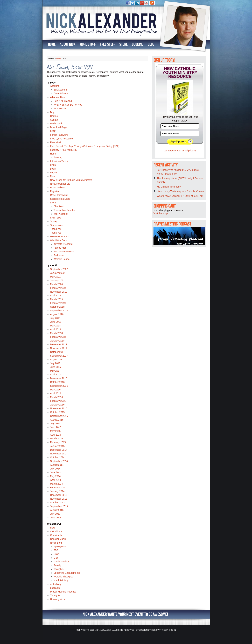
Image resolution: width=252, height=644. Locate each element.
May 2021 (55, 277)
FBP (56, 550)
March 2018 (57, 333)
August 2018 (57, 314)
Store (124, 44)
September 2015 (59, 416)
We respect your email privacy (180, 151)
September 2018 (59, 311)
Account (55, 86)
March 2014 (57, 484)
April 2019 (56, 295)
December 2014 (59, 450)
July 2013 (55, 514)
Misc (56, 558)
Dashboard (56, 124)
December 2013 (59, 495)
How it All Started (63, 101)
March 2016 (57, 397)
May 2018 (55, 326)
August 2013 (57, 510)
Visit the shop (161, 213)
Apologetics (60, 546)
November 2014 (59, 454)
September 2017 (59, 356)
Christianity (56, 535)
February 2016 (58, 401)
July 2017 (55, 363)
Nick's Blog (56, 543)
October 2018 (57, 307)
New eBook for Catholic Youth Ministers (71, 180)
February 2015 (58, 442)
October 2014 (57, 457)
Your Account (61, 214)
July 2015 (55, 423)
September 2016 (59, 386)
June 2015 (56, 427)
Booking (138, 44)
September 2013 (59, 506)
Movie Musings (62, 562)
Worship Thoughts (63, 577)
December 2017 (59, 344)
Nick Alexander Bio (60, 184)
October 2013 (57, 503)
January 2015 (57, 446)
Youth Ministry (61, 580)
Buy (52, 112)
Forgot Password (59, 135)
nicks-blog (56, 584)
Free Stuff (108, 44)
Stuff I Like (56, 218)
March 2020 (57, 284)
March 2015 (57, 439)
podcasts (55, 588)
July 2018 (55, 318)
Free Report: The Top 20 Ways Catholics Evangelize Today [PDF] (85, 146)
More (53, 176)
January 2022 (57, 273)
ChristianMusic (58, 539)
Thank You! (56, 233)
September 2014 (59, 461)
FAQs (53, 131)
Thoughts (59, 569)
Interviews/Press (59, 161)
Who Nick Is (60, 108)
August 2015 (57, 420)
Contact (54, 116)
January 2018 (57, 341)
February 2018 (58, 337)
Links (53, 165)
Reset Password (59, 195)
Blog (151, 44)
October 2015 (57, 412)
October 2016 (57, 382)
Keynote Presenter (64, 244)
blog (52, 528)
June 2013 (56, 518)
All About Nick (58, 97)
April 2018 (56, 329)
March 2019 (57, 299)
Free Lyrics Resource (62, 139)
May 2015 (55, 431)
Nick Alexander (103, 630)
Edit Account (60, 90)
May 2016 (55, 390)
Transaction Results (64, 210)
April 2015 (56, 435)
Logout (54, 172)
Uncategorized (58, 599)
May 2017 (55, 371)
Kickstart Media (159, 630)
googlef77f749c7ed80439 (64, 150)
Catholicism (56, 531)
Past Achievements (64, 252)
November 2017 (59, 348)
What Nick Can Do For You (68, 105)
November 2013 (59, 499)
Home (52, 44)
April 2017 (56, 375)
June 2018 (56, 322)
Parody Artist (60, 248)
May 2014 (55, 476)
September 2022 (59, 269)
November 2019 (59, 292)
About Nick (68, 44)
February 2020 (58, 288)
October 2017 (57, 352)
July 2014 (55, 469)
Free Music (56, 142)
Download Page (59, 127)
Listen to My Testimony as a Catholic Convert (181, 191)
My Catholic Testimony (169, 187)
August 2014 (57, 465)
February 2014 (58, 487)
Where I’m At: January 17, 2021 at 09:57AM (180, 196)
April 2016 (56, 393)
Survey (54, 221)
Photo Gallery (57, 188)
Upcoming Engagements (67, 573)
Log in (173, 630)
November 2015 (59, 408)
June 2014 (56, 472)
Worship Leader (62, 259)
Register (55, 191)
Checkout (59, 206)
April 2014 (56, 480)
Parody (57, 565)
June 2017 (56, 367)
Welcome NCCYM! (60, 236)
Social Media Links (60, 199)
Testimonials (57, 225)
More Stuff (88, 44)
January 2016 (57, 405)
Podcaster (59, 255)
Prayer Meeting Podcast (63, 592)
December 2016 (59, 378)
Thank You (56, 229)
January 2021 (57, 280)
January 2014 (57, 491)
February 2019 (58, 303)
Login (53, 169)
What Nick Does (59, 240)
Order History (61, 93)
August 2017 (57, 359)
